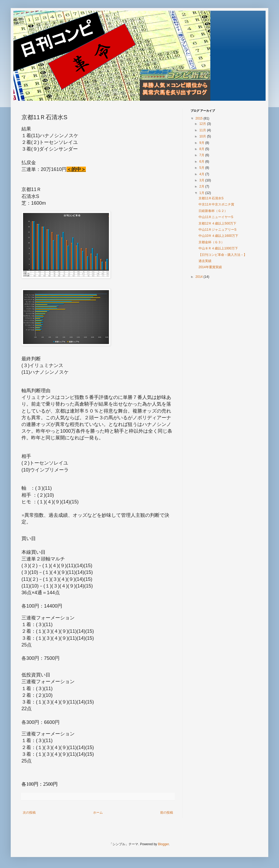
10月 (203, 136)
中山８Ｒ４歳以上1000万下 (218, 248)
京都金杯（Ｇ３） (211, 242)
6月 (202, 162)
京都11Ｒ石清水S (211, 198)
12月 (203, 124)
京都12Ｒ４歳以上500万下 (217, 223)
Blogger (164, 844)
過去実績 (205, 261)
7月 (202, 155)
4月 (202, 174)
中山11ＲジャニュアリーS (217, 230)
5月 (202, 168)
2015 (200, 118)
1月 (202, 193)
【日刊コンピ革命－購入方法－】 (223, 255)
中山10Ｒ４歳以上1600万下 (218, 236)
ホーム (98, 813)
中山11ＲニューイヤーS (216, 217)
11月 (203, 130)
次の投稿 (29, 813)
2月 (202, 186)
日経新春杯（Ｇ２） (213, 211)
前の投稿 (167, 813)
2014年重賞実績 (210, 267)
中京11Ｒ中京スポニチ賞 (216, 204)
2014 (200, 277)
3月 (202, 180)
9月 (202, 143)
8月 (202, 149)
